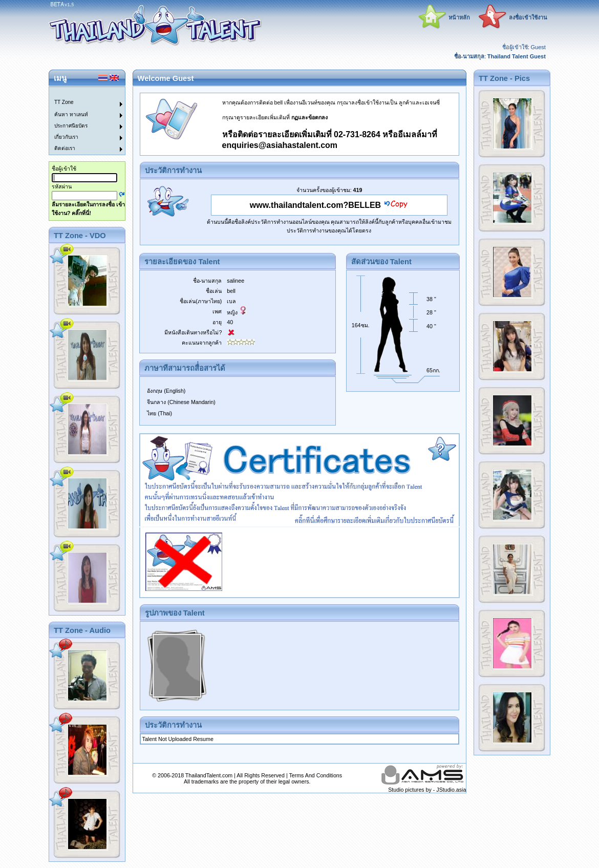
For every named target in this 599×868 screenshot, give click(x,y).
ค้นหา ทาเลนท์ (71, 114)
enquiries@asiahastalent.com (280, 145)
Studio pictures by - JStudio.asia (427, 790)
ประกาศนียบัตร (71, 126)
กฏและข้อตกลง (309, 117)
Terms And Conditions (315, 775)
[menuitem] (81, 93)
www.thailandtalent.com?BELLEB (315, 205)
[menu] (81, 121)
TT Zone (64, 102)
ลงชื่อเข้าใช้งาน (528, 17)
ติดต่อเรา (65, 148)
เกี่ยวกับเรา (66, 137)
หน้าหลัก (459, 17)
